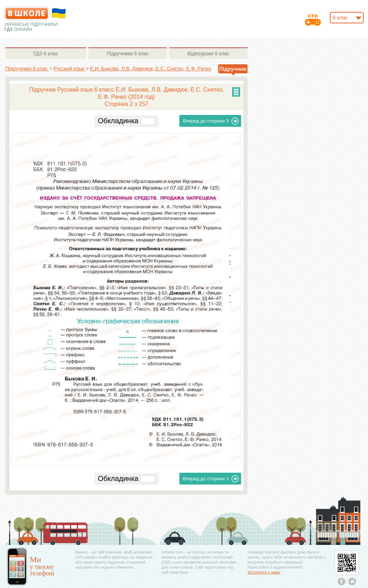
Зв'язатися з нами (264, 572)
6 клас (46, 54)
